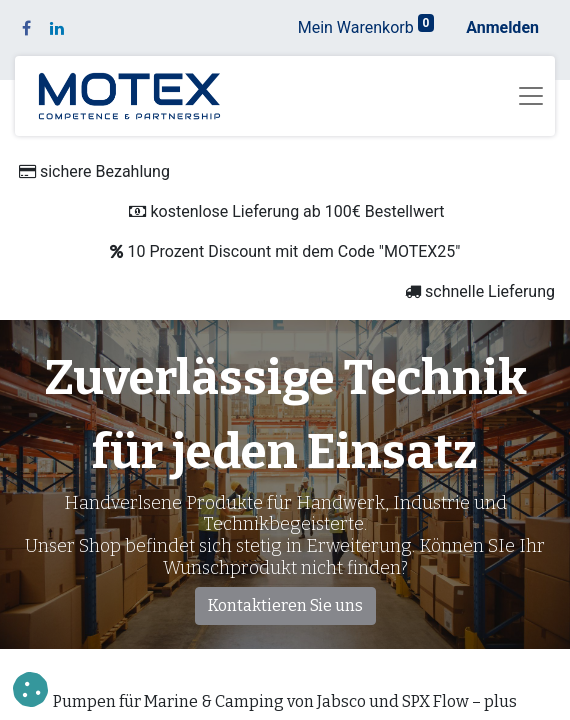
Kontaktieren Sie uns (285, 605)
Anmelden (502, 27)
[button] (30, 689)
